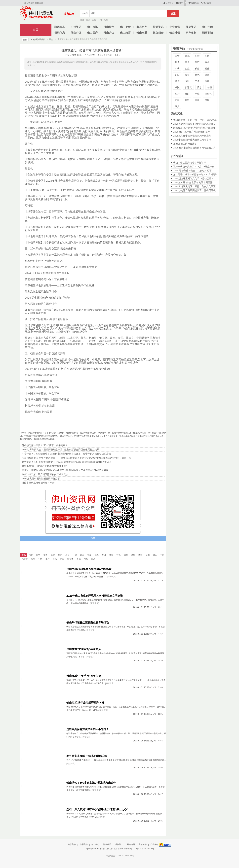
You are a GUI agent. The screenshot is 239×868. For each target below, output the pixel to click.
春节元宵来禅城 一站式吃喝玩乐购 (87, 756)
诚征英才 (119, 844)
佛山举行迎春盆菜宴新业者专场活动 (88, 622)
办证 (207, 81)
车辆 (209, 87)
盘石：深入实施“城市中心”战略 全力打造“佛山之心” (97, 809)
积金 (197, 69)
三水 (100, 20)
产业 (197, 94)
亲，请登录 (29, 3)
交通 (197, 81)
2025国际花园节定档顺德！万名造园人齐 (194, 148)
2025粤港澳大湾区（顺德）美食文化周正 (194, 186)
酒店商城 (207, 33)
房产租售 (191, 33)
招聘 (207, 56)
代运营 (188, 87)
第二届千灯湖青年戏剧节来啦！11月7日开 (195, 174)
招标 (197, 56)
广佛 (177, 69)
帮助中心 (95, 844)
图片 (177, 94)
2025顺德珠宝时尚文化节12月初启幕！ (193, 178)
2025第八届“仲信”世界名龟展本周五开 (193, 182)
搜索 (173, 14)
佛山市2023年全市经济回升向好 (85, 703)
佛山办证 (76, 33)
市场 (177, 100)
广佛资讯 (76, 27)
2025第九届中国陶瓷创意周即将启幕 (192, 136)
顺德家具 (60, 27)
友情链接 (143, 844)
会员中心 (168, 3)
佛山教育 (125, 33)
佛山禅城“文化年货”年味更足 (84, 649)
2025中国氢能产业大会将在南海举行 (192, 140)
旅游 (207, 75)
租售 (177, 62)
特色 (197, 75)
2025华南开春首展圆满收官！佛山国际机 (194, 190)
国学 (177, 56)
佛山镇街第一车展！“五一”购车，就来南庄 (195, 120)
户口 (177, 75)
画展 (197, 100)
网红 (187, 100)
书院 (177, 87)
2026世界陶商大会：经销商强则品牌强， (194, 124)
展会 (49, 39)
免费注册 (39, 3)
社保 (207, 69)
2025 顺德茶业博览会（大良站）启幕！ (194, 171)
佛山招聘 (207, 27)
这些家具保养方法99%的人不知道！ (88, 729)
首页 (36, 30)
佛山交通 (142, 33)
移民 (187, 94)
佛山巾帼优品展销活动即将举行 (190, 163)
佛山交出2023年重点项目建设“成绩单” (89, 569)
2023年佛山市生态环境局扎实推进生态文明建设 (95, 596)
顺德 (88, 20)
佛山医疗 (92, 33)
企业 (187, 69)
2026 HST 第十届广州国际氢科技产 (192, 132)
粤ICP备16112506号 (145, 849)
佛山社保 (175, 33)
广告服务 (154, 844)
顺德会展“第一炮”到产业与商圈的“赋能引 (194, 128)
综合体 (208, 94)
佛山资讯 (92, 27)
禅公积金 (158, 33)
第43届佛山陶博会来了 (185, 144)
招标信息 (60, 33)
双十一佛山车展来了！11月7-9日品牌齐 (194, 167)
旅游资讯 (158, 27)
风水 (199, 87)
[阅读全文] (111, 577)
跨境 (207, 100)
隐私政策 (107, 844)
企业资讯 (175, 27)
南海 (94, 20)
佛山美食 (125, 27)
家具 (177, 106)
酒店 (177, 81)
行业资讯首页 (38, 39)
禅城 (82, 20)
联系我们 (84, 844)
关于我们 (72, 844)
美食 (187, 62)
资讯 (187, 56)
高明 (106, 20)
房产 (197, 62)
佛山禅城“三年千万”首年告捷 (84, 676)
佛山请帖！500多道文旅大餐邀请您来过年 (91, 783)
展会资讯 (191, 27)
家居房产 (142, 27)
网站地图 (131, 844)
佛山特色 (109, 27)
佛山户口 (109, 33)
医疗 (187, 81)
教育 (187, 75)
